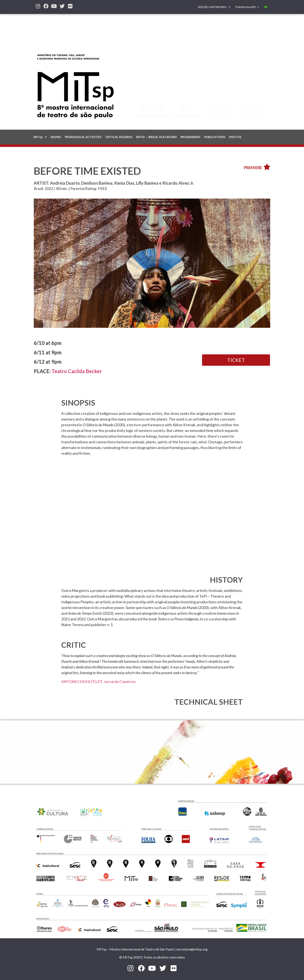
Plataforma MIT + (247, 7)
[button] (236, 360)
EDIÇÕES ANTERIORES (214, 7)
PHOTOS (235, 137)
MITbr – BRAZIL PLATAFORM (156, 137)
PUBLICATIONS (215, 137)
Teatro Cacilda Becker (77, 371)
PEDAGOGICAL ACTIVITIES (83, 137)
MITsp (40, 137)
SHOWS (56, 137)
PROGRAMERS (190, 137)
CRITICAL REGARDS (119, 137)
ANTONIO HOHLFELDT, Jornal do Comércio (98, 682)
